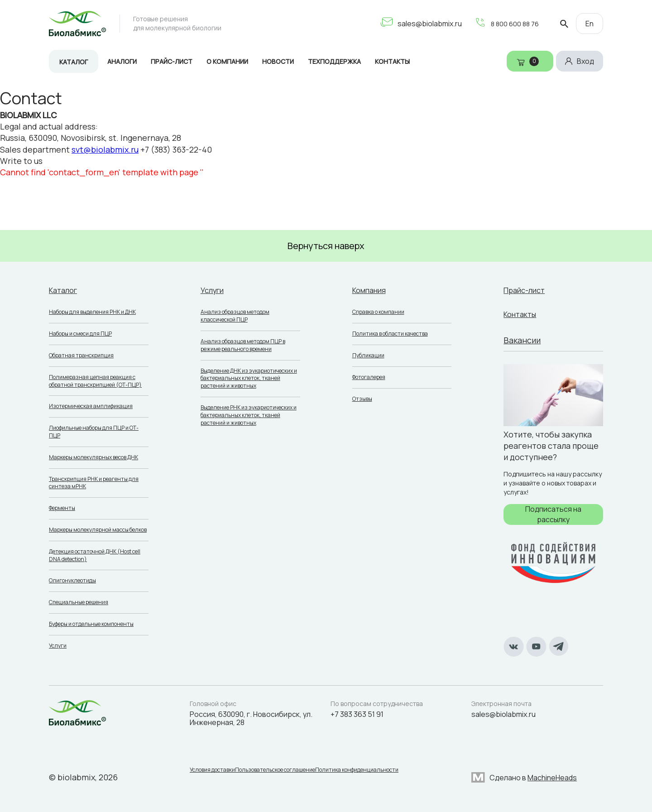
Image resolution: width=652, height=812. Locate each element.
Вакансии (522, 340)
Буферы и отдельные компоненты (91, 624)
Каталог (74, 62)
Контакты (392, 61)
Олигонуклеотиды (72, 580)
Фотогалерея (369, 377)
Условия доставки (212, 772)
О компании (227, 61)
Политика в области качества (390, 334)
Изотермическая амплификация (91, 406)
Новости (278, 61)
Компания (371, 290)
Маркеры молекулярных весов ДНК (93, 457)
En (590, 24)
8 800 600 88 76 (504, 24)
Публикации (368, 355)
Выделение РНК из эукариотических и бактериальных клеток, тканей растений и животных (249, 415)
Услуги (58, 646)
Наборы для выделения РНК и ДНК (92, 312)
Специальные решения (79, 602)
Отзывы (362, 399)
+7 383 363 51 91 (357, 714)
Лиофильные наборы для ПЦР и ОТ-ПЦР (94, 432)
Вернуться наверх (326, 246)
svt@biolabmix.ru (105, 149)
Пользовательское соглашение (282, 772)
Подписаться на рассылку (553, 514)
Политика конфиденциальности (370, 772)
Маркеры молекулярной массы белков (98, 530)
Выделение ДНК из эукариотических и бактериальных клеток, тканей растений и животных (249, 378)
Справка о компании (378, 312)
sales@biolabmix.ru (417, 24)
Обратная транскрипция (81, 355)
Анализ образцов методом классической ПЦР (235, 316)
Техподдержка (334, 61)
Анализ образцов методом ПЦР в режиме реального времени (243, 345)
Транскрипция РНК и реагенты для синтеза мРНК (94, 483)
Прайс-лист (172, 61)
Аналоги (122, 61)
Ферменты (62, 508)
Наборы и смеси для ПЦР (80, 334)
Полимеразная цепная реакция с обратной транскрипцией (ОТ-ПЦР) (95, 381)
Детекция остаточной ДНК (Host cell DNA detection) (95, 555)
